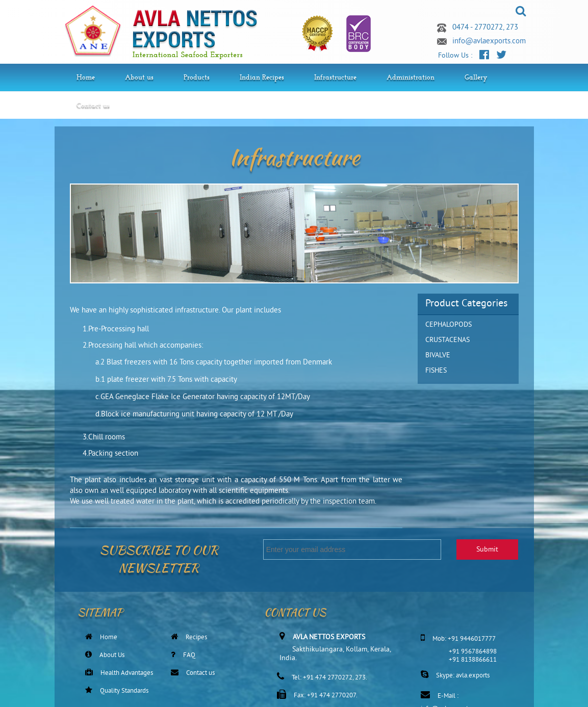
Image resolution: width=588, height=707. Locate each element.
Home (109, 638)
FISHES (436, 371)
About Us (112, 656)
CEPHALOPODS (449, 325)
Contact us (200, 673)
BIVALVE (438, 356)
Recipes (196, 638)
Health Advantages (127, 673)
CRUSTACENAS (448, 340)
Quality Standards (124, 691)
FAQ (189, 656)
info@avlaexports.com (489, 42)
